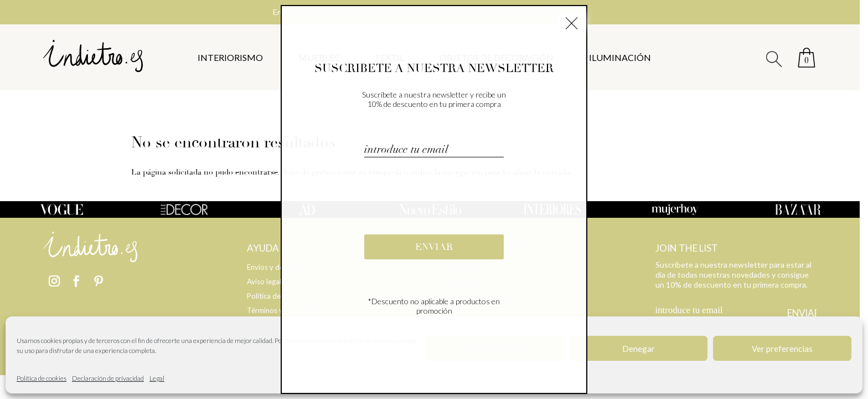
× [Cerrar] (572, 22)
